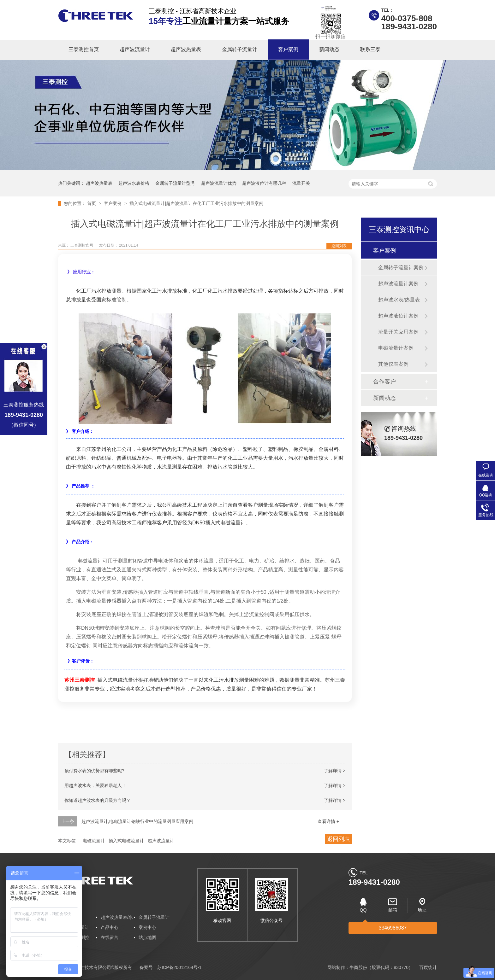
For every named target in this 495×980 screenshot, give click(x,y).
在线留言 (110, 937)
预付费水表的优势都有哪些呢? (94, 771)
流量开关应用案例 (398, 332)
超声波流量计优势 (219, 183)
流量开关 (301, 183)
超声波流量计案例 (398, 284)
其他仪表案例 (393, 364)
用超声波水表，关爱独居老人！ (95, 785)
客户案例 (288, 49)
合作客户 (385, 382)
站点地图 (147, 937)
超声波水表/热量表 (399, 300)
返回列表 (339, 246)
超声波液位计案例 (398, 316)
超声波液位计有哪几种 (264, 183)
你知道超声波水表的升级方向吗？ (98, 800)
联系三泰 (370, 49)
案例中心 (147, 927)
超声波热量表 (186, 49)
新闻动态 (329, 49)
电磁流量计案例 (396, 348)
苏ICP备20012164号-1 (179, 967)
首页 (92, 203)
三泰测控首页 (84, 49)
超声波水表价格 (134, 183)
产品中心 (110, 927)
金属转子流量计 (240, 49)
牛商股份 (358, 967)
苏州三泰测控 (80, 680)
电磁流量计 (94, 841)
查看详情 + (328, 821)
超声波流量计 (135, 49)
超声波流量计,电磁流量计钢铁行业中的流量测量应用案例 (137, 821)
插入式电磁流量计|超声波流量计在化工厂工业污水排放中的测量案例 (196, 203)
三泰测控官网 (82, 245)
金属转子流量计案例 (401, 268)
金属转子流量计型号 (175, 183)
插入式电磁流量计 (126, 841)
